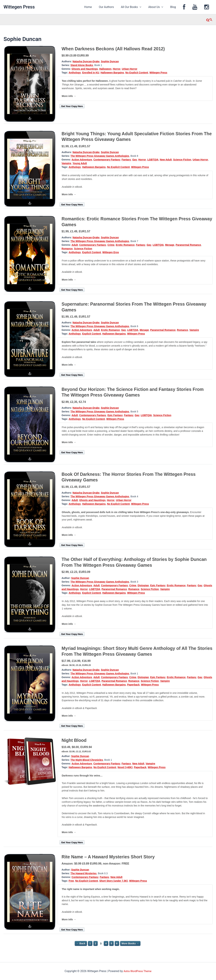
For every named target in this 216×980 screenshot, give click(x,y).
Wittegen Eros (111, 252)
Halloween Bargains (112, 73)
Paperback (133, 685)
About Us (162, 7)
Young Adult (80, 163)
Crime (111, 245)
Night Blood (74, 740)
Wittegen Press (19, 7)
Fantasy (126, 160)
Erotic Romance (125, 245)
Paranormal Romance (188, 245)
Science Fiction (182, 160)
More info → (69, 96)
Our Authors (115, 7)
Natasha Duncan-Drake (86, 61)
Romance (67, 249)
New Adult (166, 160)
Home (98, 7)
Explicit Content (92, 252)
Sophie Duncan (110, 61)
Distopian (143, 585)
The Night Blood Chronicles (87, 760)
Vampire (66, 163)
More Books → (130, 943)
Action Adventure (82, 160)
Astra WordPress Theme (137, 971)
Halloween (105, 69)
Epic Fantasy (115, 415)
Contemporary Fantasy (107, 160)
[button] (209, 20)
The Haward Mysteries (83, 873)
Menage (170, 245)
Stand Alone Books (82, 65)
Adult (75, 245)
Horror (117, 69)
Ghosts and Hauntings (85, 69)
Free (71, 881)
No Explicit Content (137, 73)
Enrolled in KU (91, 73)
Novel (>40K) (125, 767)
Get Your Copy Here (72, 106)
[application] (147, 7)
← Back (81, 943)
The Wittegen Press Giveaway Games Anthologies (100, 156)
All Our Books (139, 7)
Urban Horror (130, 69)
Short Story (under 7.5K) (114, 881)
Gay (134, 160)
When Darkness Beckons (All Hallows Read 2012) (113, 49)
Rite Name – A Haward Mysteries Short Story (108, 857)
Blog (178, 7)
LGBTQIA (153, 160)
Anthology (75, 73)
